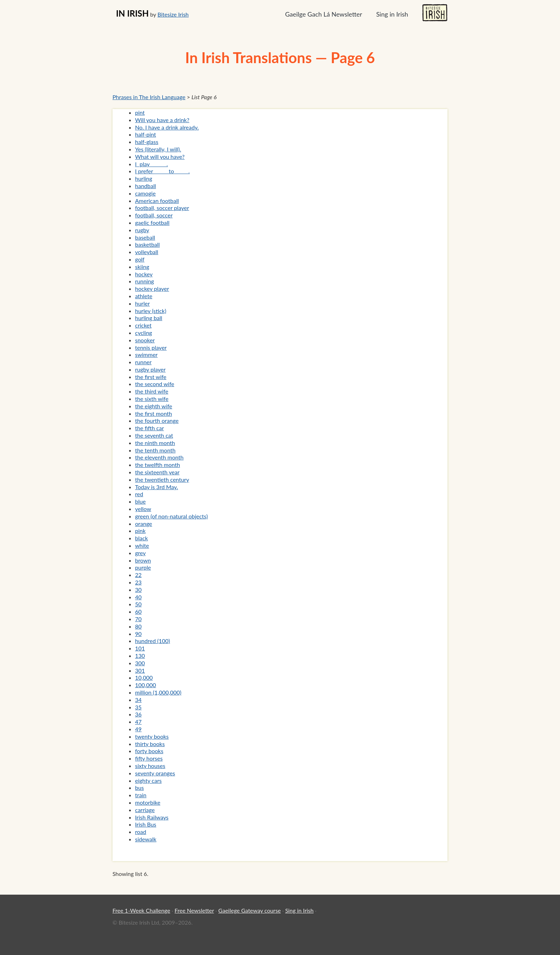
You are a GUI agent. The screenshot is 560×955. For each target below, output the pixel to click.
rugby (142, 230)
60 (138, 611)
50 (138, 604)
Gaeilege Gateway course (249, 910)
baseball (145, 237)
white (142, 545)
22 (138, 575)
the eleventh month (159, 457)
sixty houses (150, 766)
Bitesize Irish (173, 14)
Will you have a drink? (162, 120)
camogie (145, 193)
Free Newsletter (194, 910)
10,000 (144, 677)
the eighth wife (154, 406)
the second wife (155, 384)
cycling (144, 333)
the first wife (151, 377)
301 (140, 670)
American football (157, 201)
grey (140, 553)
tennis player (151, 347)
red (139, 494)
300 (140, 663)
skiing (142, 267)
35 (138, 707)
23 (138, 582)
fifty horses (149, 758)
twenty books (152, 736)
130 (140, 656)
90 (138, 634)
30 (138, 590)
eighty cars (148, 780)
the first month (154, 413)
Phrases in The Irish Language (149, 97)
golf (140, 259)
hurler (142, 303)
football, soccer (154, 215)
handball (145, 186)
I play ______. (151, 164)
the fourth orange (157, 421)
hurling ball (149, 318)
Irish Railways (152, 817)
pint (140, 112)
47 (138, 722)
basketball (147, 244)
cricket (143, 325)
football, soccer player (162, 208)
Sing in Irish (392, 14)
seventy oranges (155, 773)
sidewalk (146, 839)
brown (143, 560)
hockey (144, 274)
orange (144, 524)
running (145, 281)
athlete (144, 296)
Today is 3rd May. (157, 487)
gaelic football (152, 223)
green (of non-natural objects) (171, 516)
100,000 (145, 685)
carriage (145, 810)
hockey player (152, 289)
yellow (143, 509)
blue (140, 501)
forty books (149, 751)
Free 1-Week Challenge (141, 910)
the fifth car (150, 428)
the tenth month (155, 450)
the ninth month (155, 443)
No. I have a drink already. (167, 127)
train (141, 795)
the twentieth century (162, 479)
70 (138, 619)
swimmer (146, 355)
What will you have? (160, 157)
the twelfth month (157, 465)
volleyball (147, 252)
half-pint (145, 134)
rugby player (150, 369)
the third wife (152, 391)
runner (143, 362)
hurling (144, 178)
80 (138, 626)
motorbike (148, 802)
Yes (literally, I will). (158, 149)
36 (138, 714)
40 (138, 597)
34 (138, 700)
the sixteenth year (157, 472)
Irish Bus (146, 824)
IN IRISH (132, 13)
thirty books (150, 744)
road (141, 832)
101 (140, 648)
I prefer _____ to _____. (162, 171)
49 (138, 729)
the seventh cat (154, 435)
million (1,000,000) (158, 692)
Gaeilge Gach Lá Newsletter (323, 14)
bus (139, 788)
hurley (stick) (151, 311)
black (141, 538)
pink (140, 531)
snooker (145, 340)
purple (143, 567)
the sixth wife (152, 399)
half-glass (147, 142)
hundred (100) (153, 641)
